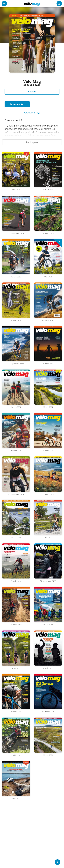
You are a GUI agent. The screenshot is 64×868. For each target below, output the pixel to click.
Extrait (32, 92)
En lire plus (32, 142)
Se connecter (17, 104)
